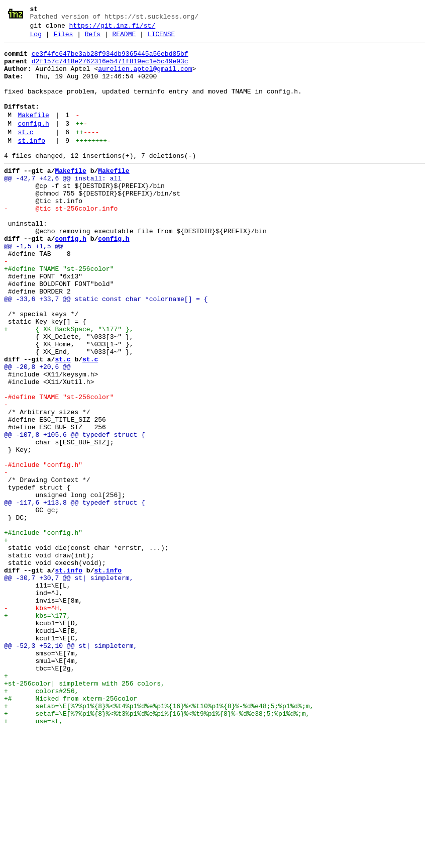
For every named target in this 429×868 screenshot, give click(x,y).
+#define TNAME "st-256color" (59, 314)
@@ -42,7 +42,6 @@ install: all (63, 206)
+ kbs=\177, (37, 730)
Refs (93, 39)
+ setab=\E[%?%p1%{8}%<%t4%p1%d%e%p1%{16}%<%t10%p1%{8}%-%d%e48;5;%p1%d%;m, (159, 839)
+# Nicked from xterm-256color (71, 830)
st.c (25, 153)
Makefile (33, 133)
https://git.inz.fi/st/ (113, 29)
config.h (33, 143)
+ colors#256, (41, 821)
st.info (31, 163)
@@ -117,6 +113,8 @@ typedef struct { (75, 595)
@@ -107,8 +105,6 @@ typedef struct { (75, 513)
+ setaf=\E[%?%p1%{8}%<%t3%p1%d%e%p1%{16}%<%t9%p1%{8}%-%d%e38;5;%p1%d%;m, (157, 848)
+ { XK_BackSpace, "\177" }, (69, 387)
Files (63, 39)
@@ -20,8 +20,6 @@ (37, 432)
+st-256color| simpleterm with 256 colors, (84, 812)
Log (36, 39)
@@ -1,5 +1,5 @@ (33, 287)
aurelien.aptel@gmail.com (145, 78)
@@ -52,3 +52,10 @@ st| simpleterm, (71, 766)
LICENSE (162, 39)
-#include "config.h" (43, 549)
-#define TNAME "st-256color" (59, 468)
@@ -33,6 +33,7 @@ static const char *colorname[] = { (106, 350)
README (124, 39)
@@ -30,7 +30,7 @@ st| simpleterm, (69, 685)
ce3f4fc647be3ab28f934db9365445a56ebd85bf (110, 60)
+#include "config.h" (43, 631)
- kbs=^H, (33, 721)
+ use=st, (33, 857)
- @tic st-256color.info (61, 242)
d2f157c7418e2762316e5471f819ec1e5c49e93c (110, 69)
